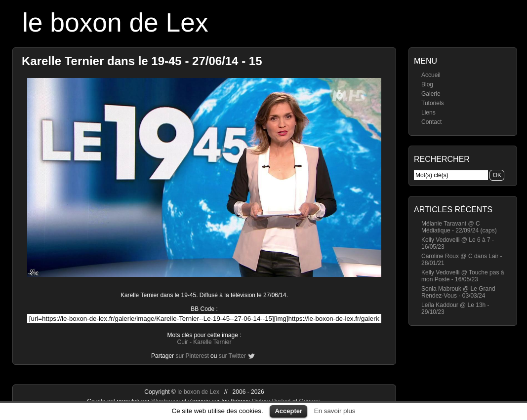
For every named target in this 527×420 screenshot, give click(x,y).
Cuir (183, 342)
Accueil (431, 75)
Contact (431, 122)
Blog (427, 84)
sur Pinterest (192, 356)
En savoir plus (335, 411)
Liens (428, 113)
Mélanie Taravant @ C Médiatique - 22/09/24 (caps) (459, 227)
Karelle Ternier (212, 342)
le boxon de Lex (115, 22)
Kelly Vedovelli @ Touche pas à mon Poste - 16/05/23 (463, 276)
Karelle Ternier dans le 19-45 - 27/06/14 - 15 (142, 61)
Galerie (431, 94)
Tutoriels (433, 103)
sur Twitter (232, 356)
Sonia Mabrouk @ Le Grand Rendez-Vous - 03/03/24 (458, 292)
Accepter (288, 411)
